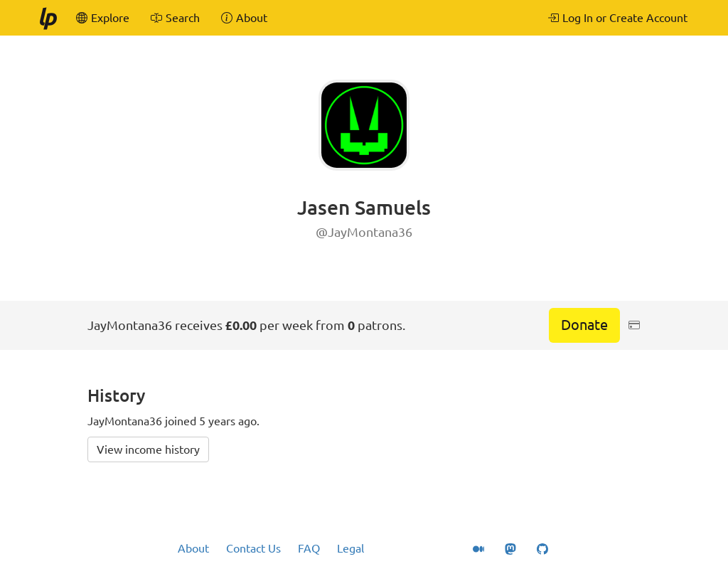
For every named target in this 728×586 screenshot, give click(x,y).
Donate (584, 325)
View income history (148, 449)
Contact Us (253, 548)
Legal (350, 548)
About (193, 548)
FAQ (309, 548)
